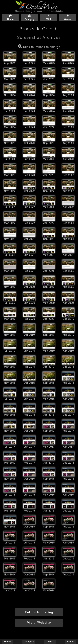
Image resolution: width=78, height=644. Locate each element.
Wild (50, 642)
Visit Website (39, 623)
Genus (71, 642)
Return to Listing (39, 612)
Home (7, 642)
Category (29, 642)
